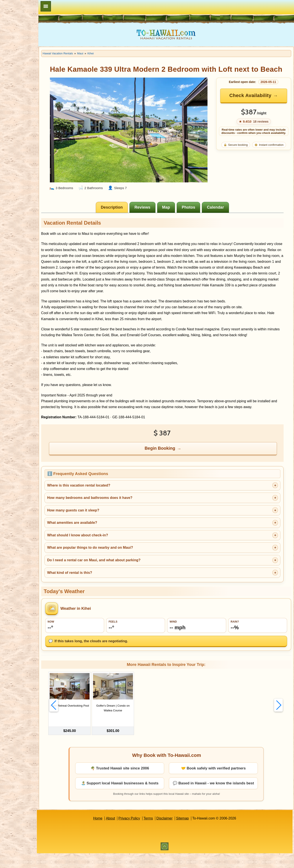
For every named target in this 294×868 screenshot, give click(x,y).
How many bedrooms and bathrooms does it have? (110, 516)
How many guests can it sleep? (93, 529)
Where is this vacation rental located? (99, 504)
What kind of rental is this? (90, 591)
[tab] (122, 208)
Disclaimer (175, 833)
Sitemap (193, 833)
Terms (158, 833)
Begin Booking (170, 467)
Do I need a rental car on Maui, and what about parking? (114, 578)
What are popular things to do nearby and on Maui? (110, 566)
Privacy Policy (139, 833)
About (121, 833)
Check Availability (253, 105)
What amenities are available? (92, 541)
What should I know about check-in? (98, 554)
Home (108, 833)
